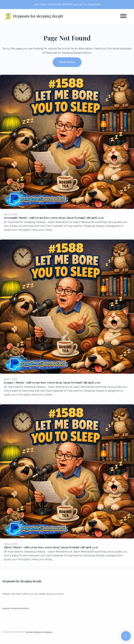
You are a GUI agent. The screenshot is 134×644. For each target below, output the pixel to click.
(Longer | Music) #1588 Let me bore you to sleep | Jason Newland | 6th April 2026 (52, 382)
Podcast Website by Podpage (39, 632)
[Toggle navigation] (123, 17)
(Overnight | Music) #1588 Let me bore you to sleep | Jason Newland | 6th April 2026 (54, 218)
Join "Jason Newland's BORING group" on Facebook (67, 4)
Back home (67, 62)
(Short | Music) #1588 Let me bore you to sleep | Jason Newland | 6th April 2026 (51, 547)
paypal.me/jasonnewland (16, 608)
